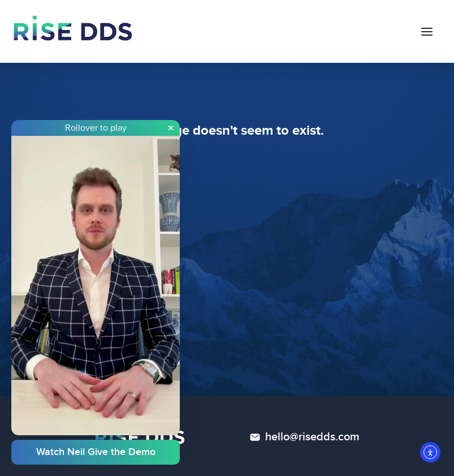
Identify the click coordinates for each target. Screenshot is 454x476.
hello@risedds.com (312, 437)
